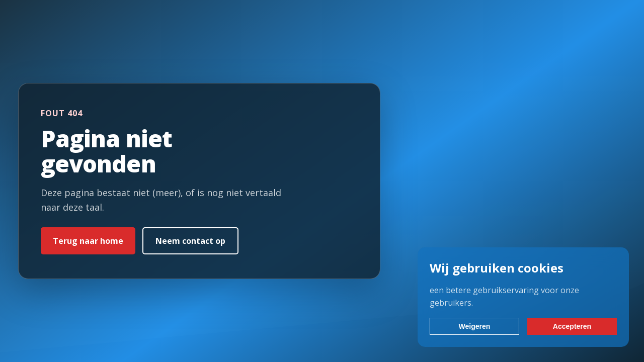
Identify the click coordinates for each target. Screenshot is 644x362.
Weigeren (475, 326)
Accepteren (572, 326)
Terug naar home (88, 241)
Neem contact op (190, 241)
